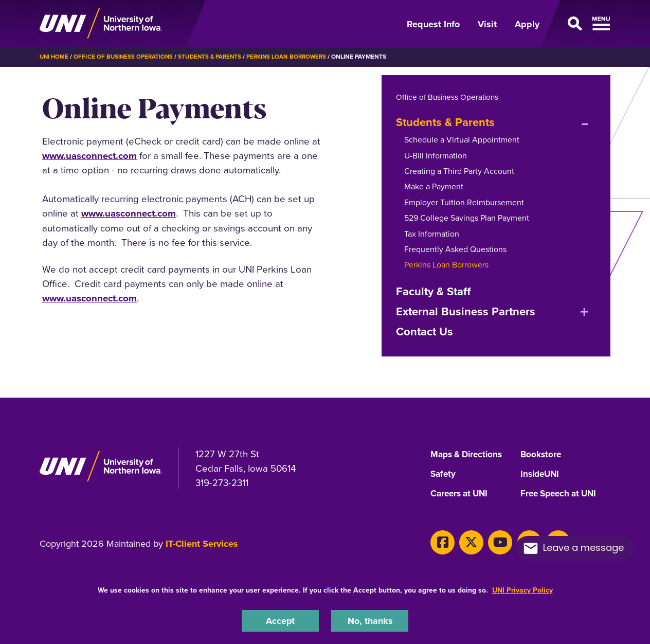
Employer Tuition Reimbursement (464, 202)
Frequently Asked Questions (455, 249)
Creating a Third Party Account (459, 171)
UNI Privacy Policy (522, 589)
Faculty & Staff (433, 291)
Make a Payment (434, 186)
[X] (467, 540)
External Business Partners (466, 311)
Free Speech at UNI (561, 493)
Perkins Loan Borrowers (295, 57)
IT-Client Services (202, 543)
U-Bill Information (436, 155)
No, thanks (370, 620)
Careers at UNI (461, 493)
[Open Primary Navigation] (581, 24)
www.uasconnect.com (89, 156)
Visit (487, 24)
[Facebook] (441, 540)
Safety (444, 474)
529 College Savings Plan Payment (467, 218)
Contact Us (425, 332)
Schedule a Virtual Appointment (462, 140)
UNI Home (55, 57)
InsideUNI (541, 474)
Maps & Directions (469, 454)
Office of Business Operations (126, 57)
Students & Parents (215, 57)
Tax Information (432, 233)
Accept (280, 620)
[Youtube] (493, 540)
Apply (527, 24)
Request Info (433, 24)
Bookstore (542, 454)
